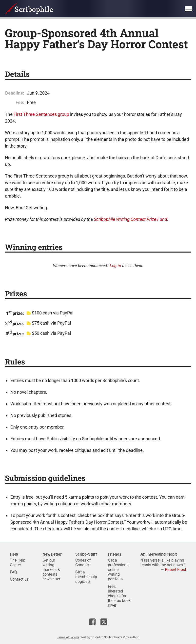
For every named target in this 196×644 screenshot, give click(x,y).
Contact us (19, 579)
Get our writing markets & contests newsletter (51, 570)
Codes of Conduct (83, 563)
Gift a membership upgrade (86, 577)
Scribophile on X (104, 622)
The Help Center (18, 563)
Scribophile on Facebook (92, 622)
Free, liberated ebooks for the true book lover (119, 596)
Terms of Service (68, 637)
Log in (115, 266)
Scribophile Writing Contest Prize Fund (130, 219)
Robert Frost (176, 570)
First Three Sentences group (41, 114)
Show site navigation (188, 9)
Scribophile (29, 9)
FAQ (13, 572)
